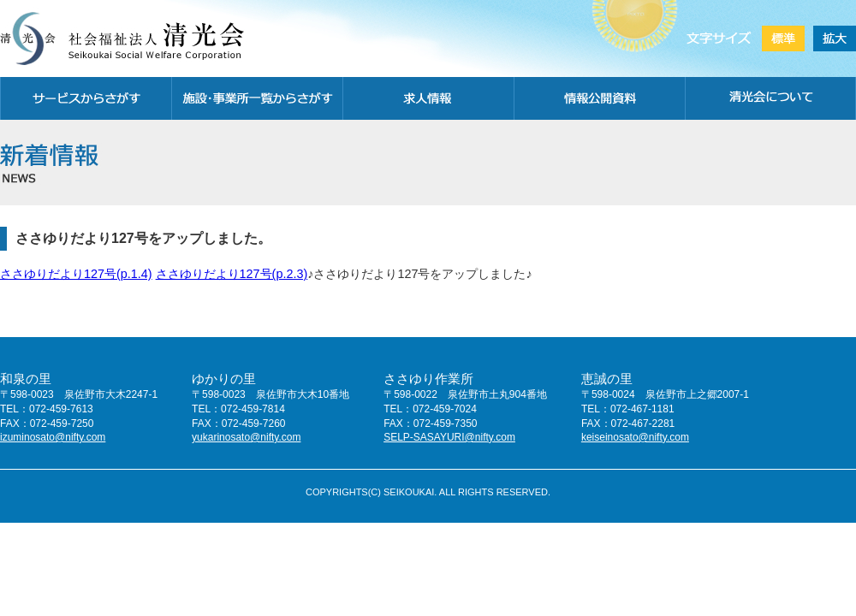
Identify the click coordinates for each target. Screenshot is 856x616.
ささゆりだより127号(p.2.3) (232, 274)
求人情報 (428, 98)
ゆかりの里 (224, 379)
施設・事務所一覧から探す (257, 98)
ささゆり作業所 (428, 379)
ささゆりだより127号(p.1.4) (76, 274)
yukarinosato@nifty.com (246, 437)
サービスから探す (86, 98)
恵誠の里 (607, 379)
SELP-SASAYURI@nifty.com (449, 437)
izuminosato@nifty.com (53, 437)
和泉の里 (26, 379)
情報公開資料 (599, 98)
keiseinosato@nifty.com (635, 437)
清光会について (770, 98)
